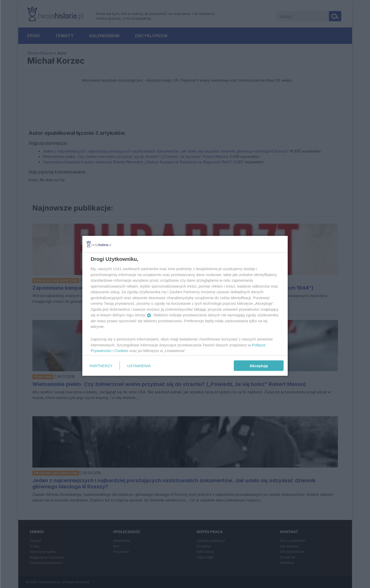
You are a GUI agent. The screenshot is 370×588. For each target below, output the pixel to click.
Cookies (121, 351)
